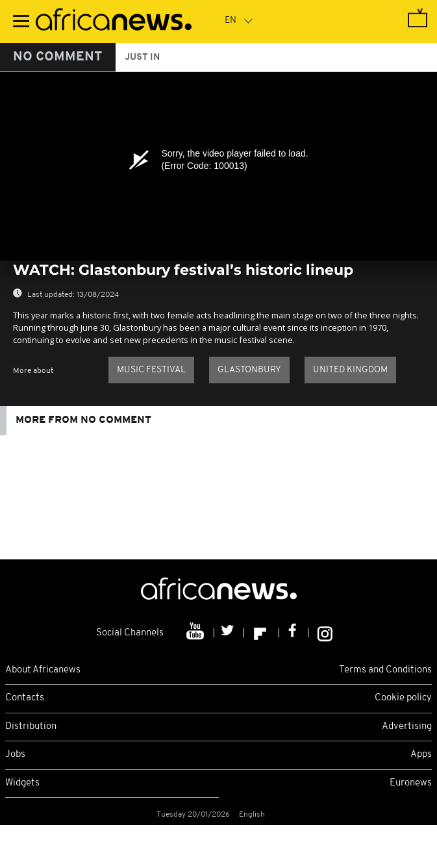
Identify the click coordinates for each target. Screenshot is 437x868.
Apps (421, 755)
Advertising (407, 727)
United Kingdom (350, 370)
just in (142, 57)
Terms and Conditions (385, 670)
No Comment (58, 57)
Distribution (31, 727)
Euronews (411, 783)
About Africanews (43, 670)
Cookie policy (403, 698)
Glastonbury (249, 370)
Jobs (15, 755)
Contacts (25, 698)
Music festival (151, 370)
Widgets (22, 783)
